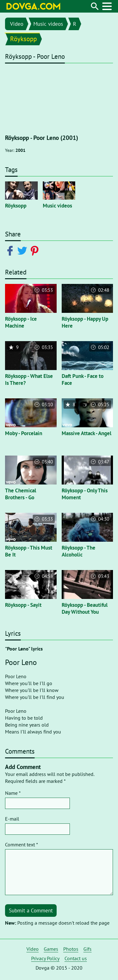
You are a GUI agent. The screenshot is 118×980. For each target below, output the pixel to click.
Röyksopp (23, 39)
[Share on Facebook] (11, 250)
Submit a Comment (31, 911)
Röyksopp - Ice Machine (21, 322)
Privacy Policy (45, 958)
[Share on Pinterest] (36, 250)
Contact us (76, 958)
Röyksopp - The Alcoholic (79, 551)
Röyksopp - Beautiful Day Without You (85, 608)
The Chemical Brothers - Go (21, 494)
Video (17, 24)
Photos (71, 949)
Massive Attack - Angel (87, 433)
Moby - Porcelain (24, 433)
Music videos (48, 24)
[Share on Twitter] (23, 250)
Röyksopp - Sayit (23, 605)
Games (51, 949)
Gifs (87, 949)
